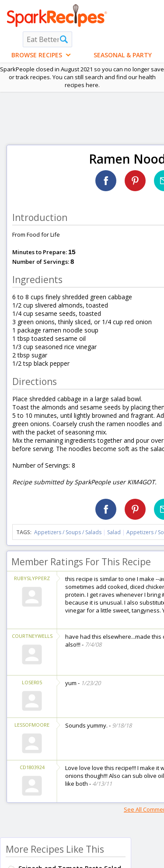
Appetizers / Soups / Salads (68, 532)
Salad (114, 532)
